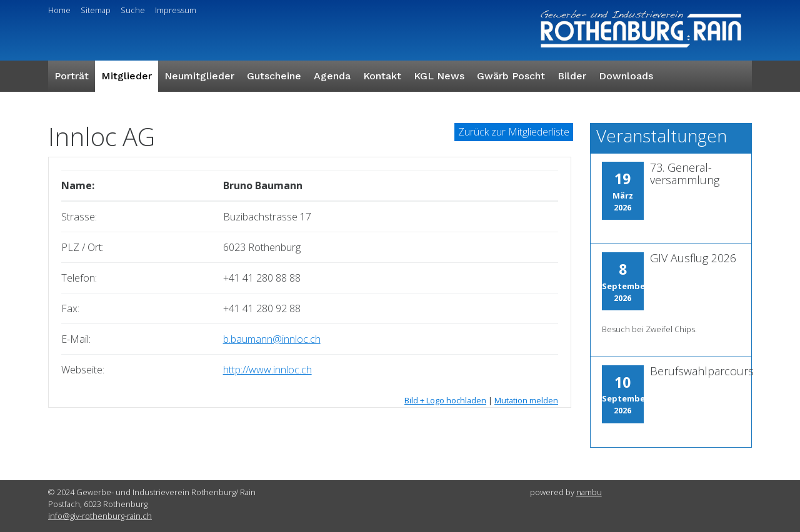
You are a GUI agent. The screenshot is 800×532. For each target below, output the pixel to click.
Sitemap (96, 10)
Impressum (176, 10)
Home (59, 10)
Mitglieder (127, 76)
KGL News (439, 76)
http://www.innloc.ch (267, 370)
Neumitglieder (199, 76)
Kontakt (382, 76)
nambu (589, 492)
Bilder (572, 76)
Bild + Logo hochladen (445, 400)
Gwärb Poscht (511, 76)
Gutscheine (274, 76)
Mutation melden (526, 400)
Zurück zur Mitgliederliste (514, 132)
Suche (133, 10)
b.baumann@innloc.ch (272, 339)
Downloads (626, 76)
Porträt (72, 76)
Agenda (332, 76)
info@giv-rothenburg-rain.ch (100, 516)
